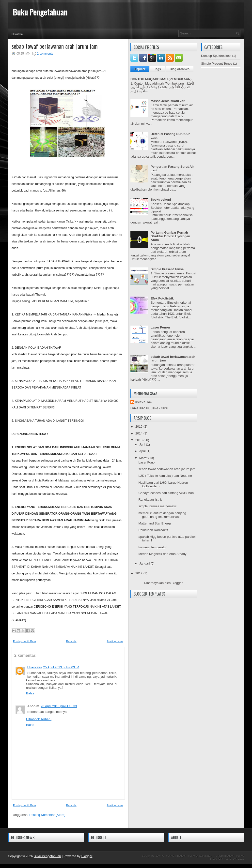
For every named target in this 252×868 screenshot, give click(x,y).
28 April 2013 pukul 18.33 (59, 706)
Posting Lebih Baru (24, 641)
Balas (30, 693)
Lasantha (205, 856)
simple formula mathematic (157, 506)
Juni (143, 444)
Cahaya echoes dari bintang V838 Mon (166, 493)
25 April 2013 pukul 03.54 (61, 667)
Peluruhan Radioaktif (153, 530)
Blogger (177, 583)
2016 (139, 427)
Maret (144, 458)
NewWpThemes (164, 856)
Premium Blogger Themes (228, 856)
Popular (140, 69)
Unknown (35, 667)
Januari (145, 563)
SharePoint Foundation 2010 (227, 859)
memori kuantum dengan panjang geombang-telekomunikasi (162, 515)
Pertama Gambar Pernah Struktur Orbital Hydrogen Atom (170, 236)
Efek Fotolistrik (162, 298)
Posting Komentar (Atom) (47, 815)
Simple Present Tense (167, 269)
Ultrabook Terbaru (39, 719)
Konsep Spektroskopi (216, 56)
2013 (139, 440)
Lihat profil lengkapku (149, 409)
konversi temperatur (152, 547)
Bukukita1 (144, 402)
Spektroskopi (161, 200)
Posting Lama (115, 641)
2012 (139, 573)
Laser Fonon (160, 327)
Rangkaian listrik (150, 500)
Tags (158, 69)
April (143, 451)
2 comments (45, 54)
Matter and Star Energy (155, 523)
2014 (139, 433)
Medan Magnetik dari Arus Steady (162, 554)
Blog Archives (180, 69)
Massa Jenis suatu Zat (168, 101)
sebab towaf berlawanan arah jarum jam (55, 46)
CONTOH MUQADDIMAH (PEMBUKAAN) (161, 79)
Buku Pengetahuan (40, 12)
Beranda (17, 34)
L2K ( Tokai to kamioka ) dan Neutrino (165, 476)
